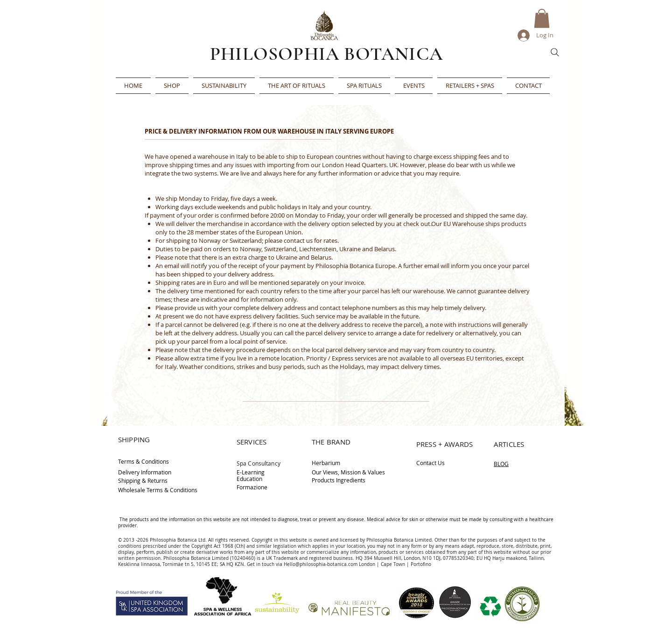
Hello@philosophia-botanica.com (321, 564)
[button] (542, 18)
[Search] (555, 52)
